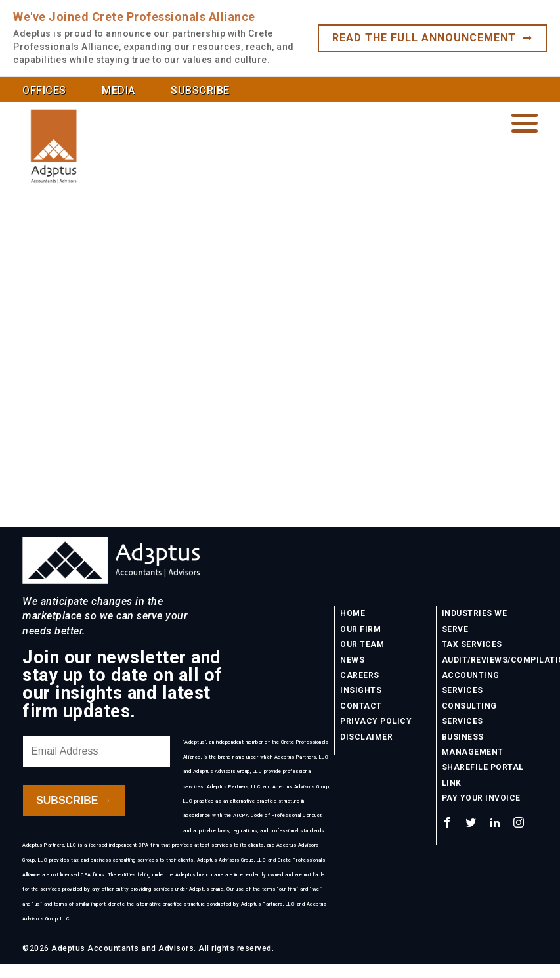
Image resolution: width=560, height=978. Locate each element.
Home (353, 613)
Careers (360, 675)
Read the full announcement (432, 38)
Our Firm (360, 629)
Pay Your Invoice (481, 798)
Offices (44, 90)
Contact (361, 706)
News (352, 660)
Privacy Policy (376, 721)
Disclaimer (366, 737)
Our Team (362, 644)
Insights (361, 690)
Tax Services (472, 644)
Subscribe (200, 90)
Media (118, 90)
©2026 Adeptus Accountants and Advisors (108, 948)
